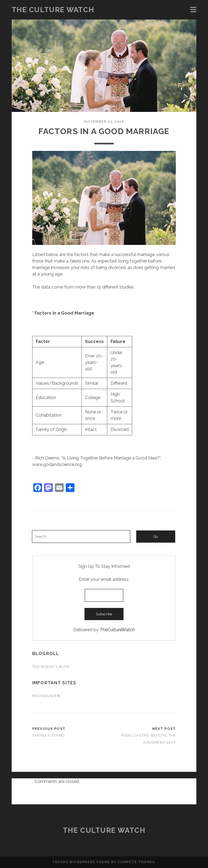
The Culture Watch (53, 10)
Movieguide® (46, 696)
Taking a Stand (49, 735)
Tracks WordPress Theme (81, 862)
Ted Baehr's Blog (51, 667)
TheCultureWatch (117, 630)
